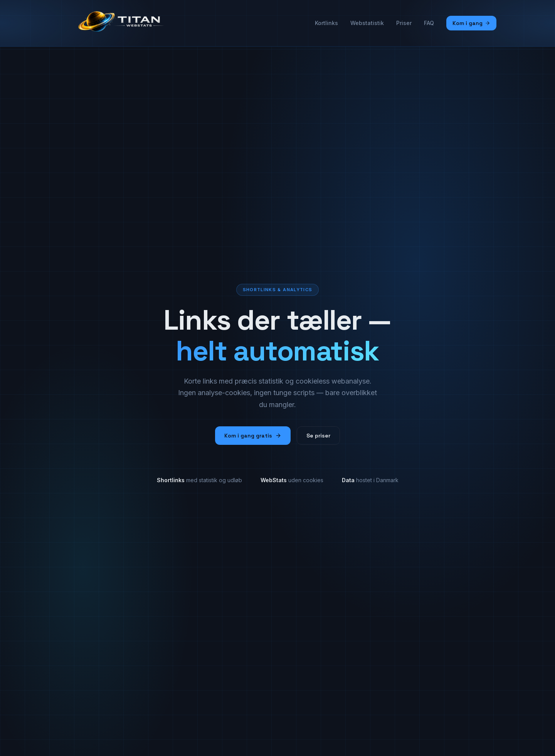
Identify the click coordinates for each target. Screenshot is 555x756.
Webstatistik (367, 23)
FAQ (429, 23)
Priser (404, 23)
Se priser (318, 436)
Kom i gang (471, 23)
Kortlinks (326, 23)
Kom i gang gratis (253, 436)
